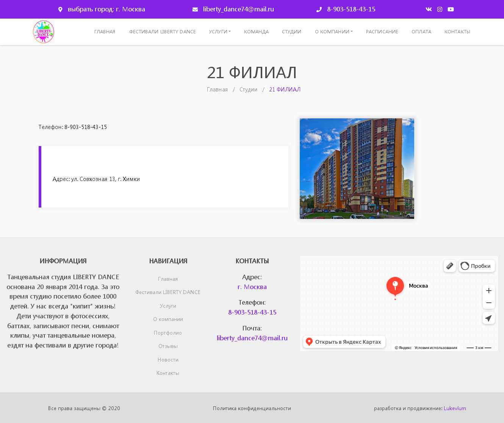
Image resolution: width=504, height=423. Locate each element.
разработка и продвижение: (420, 408)
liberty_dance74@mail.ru (239, 9)
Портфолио (168, 333)
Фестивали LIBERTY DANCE (163, 32)
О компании (332, 32)
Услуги (218, 32)
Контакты (457, 32)
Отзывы (168, 346)
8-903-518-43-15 (351, 9)
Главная (105, 32)
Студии (292, 32)
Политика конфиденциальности (252, 408)
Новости (168, 359)
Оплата (421, 32)
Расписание (382, 32)
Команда (256, 32)
